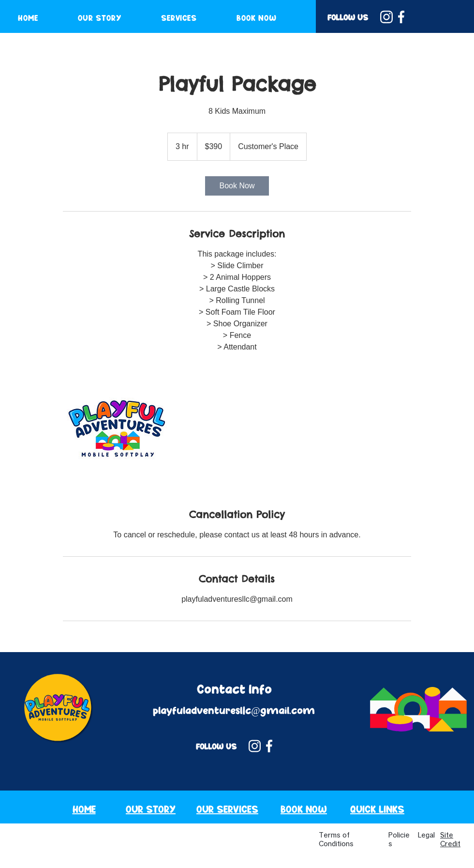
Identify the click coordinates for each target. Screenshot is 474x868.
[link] (237, 186)
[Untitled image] (119, 430)
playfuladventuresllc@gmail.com (234, 711)
